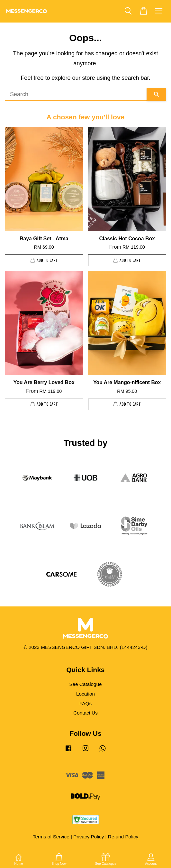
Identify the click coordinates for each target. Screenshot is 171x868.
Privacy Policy (89, 837)
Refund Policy (123, 837)
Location (85, 694)
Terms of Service (51, 837)
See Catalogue (85, 684)
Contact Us (85, 713)
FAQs (85, 703)
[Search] (76, 94)
